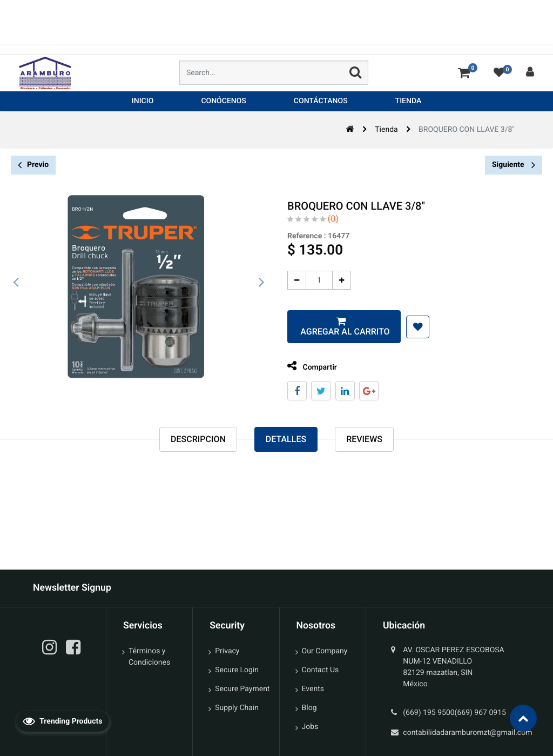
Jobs (310, 727)
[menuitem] (143, 101)
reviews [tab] (364, 439)
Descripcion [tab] (198, 439)
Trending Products (63, 721)
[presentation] (16, 283)
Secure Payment (242, 689)
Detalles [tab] (286, 439)
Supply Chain (237, 708)
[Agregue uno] (340, 280)
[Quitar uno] (295, 280)
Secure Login (237, 670)
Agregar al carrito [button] (342, 332)
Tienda (386, 130)
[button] (416, 327)
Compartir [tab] (311, 366)
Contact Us (321, 670)
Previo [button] (33, 165)
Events (313, 689)
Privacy (227, 651)
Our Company (325, 651)
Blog (309, 708)
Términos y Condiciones (149, 657)
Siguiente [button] (514, 165)
